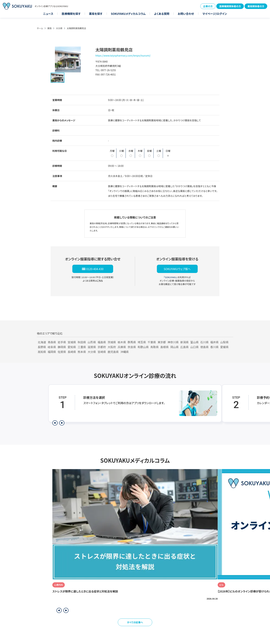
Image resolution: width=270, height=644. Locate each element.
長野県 (42, 347)
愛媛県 (224, 347)
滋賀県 (92, 347)
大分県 (59, 28)
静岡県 (62, 347)
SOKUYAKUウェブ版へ (177, 269)
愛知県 (72, 347)
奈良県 (132, 347)
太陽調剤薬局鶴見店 (76, 28)
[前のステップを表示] (55, 423)
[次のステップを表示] (62, 423)
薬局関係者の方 (256, 6)
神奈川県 (173, 342)
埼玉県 (142, 342)
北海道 (42, 342)
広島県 (184, 347)
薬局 (50, 28)
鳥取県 (154, 347)
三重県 (82, 347)
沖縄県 (124, 352)
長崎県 (72, 352)
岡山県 (174, 347)
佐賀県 (62, 352)
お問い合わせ (186, 14)
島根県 (164, 347)
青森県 (52, 342)
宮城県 (72, 342)
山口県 (194, 347)
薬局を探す (96, 14)
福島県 (102, 342)
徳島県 (204, 347)
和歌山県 (143, 347)
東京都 (162, 342)
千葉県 (152, 342)
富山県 (194, 342)
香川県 (214, 347)
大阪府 (112, 347)
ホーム (40, 28)
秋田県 (82, 342)
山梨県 (224, 342)
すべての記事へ (135, 622)
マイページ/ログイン (215, 14)
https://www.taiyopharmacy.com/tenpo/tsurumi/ (123, 55)
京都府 (102, 347)
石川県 (204, 342)
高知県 (42, 352)
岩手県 (62, 342)
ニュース (48, 14)
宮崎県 (102, 352)
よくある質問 (162, 14)
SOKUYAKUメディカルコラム (128, 14)
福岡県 (52, 352)
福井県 (214, 342)
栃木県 (122, 342)
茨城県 (112, 342)
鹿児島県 (113, 352)
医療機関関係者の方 (230, 6)
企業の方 (208, 6)
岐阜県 (52, 347)
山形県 (92, 342)
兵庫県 (122, 347)
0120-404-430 (95, 269)
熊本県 (82, 352)
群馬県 (132, 342)
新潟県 (184, 342)
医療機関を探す (71, 14)
